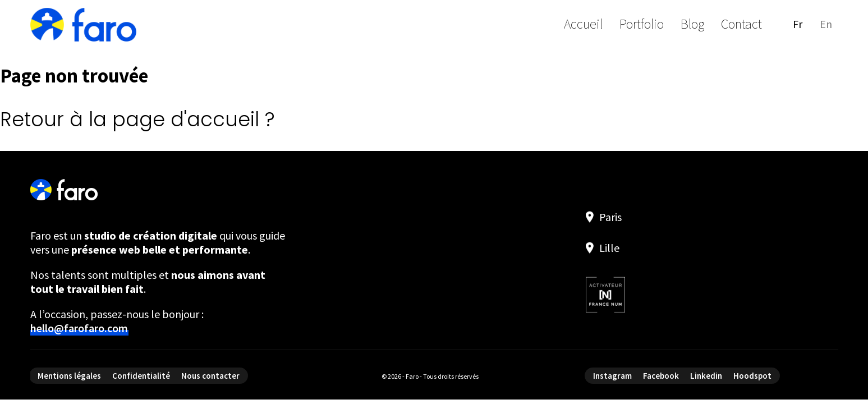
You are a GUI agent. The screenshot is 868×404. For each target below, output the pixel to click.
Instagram (612, 376)
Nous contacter (210, 376)
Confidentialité (141, 376)
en (826, 24)
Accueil (583, 24)
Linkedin (706, 376)
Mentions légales (69, 376)
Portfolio (642, 24)
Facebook (661, 376)
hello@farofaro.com (79, 328)
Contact (741, 24)
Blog (692, 24)
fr (798, 24)
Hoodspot (752, 376)
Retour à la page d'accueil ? (137, 119)
